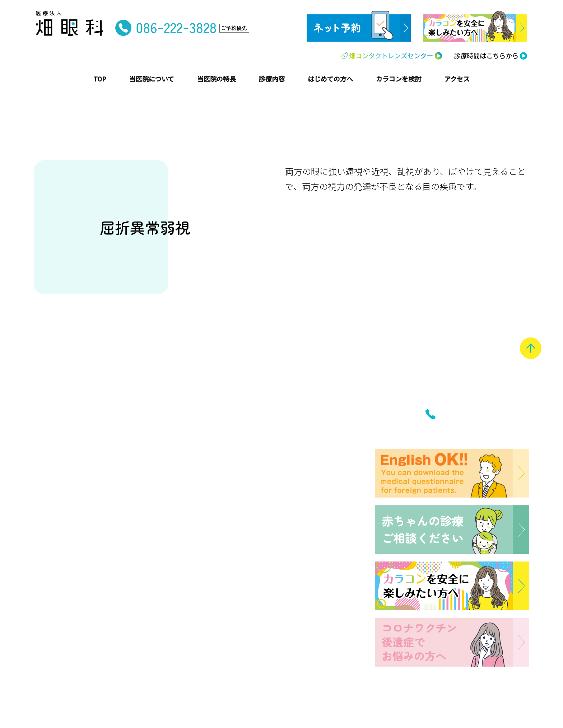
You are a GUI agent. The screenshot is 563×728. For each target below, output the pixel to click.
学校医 (47, 646)
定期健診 (51, 657)
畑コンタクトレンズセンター (229, 565)
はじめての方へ (203, 508)
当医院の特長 (60, 563)
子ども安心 (54, 578)
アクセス (189, 624)
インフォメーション (211, 586)
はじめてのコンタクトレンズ (219, 534)
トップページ (60, 473)
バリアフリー (57, 668)
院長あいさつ (57, 509)
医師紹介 (51, 532)
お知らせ (190, 601)
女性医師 (51, 601)
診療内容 (190, 473)
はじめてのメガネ (203, 545)
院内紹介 (51, 543)
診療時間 (190, 612)
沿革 (44, 521)
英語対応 (51, 635)
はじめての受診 (199, 523)
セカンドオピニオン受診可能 (80, 612)
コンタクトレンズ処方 (70, 623)
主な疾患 (190, 488)
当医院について (64, 494)
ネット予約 (193, 635)
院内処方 (51, 589)
